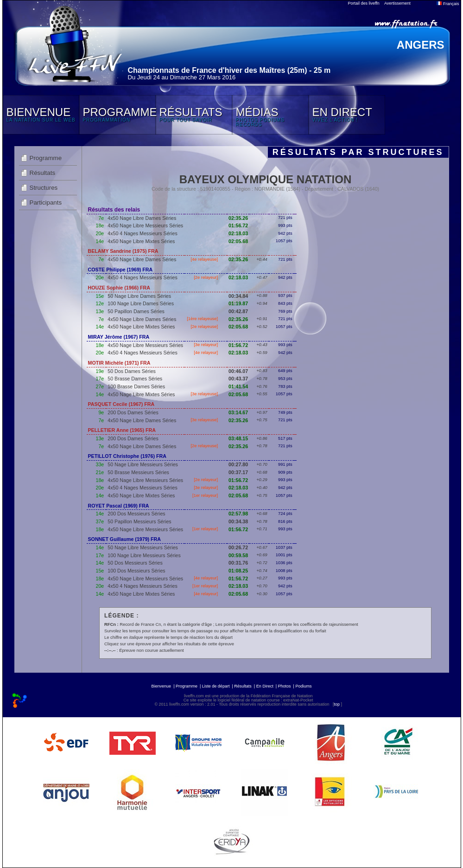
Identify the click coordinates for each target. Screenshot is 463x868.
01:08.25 (238, 571)
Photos (285, 686)
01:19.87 (238, 303)
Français (448, 4)
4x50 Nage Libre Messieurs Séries (145, 225)
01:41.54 (238, 386)
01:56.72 (238, 225)
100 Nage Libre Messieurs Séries (144, 555)
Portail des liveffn (364, 3)
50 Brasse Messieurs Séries (138, 472)
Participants (46, 203)
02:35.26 (238, 218)
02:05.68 (238, 241)
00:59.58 (238, 555)
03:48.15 (238, 438)
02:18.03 (238, 233)
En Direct (265, 686)
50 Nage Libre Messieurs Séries (143, 464)
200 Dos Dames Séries (133, 412)
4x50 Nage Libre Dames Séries (142, 218)
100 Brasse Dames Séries (136, 386)
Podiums (303, 686)
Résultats (43, 173)
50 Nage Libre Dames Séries (139, 296)
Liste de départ (216, 686)
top (337, 704)
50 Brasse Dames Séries (135, 379)
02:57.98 (238, 514)
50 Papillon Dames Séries (136, 311)
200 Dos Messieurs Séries (136, 514)
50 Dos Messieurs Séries (135, 563)
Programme (46, 158)
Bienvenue (162, 686)
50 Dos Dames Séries (132, 371)
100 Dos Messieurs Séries (136, 571)
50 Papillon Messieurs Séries (139, 521)
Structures (44, 188)
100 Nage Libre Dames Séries (141, 303)
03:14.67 (238, 412)
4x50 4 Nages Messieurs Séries (142, 233)
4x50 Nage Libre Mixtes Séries (141, 241)
